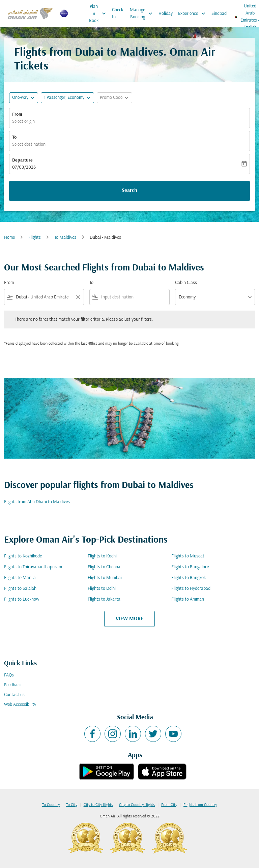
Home (9, 238)
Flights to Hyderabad (191, 589)
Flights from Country (200, 805)
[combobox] (44, 297)
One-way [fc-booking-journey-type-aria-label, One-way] (20, 98)
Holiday (166, 14)
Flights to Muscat (188, 556)
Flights (35, 238)
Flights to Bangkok (189, 578)
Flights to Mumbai (105, 578)
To (14, 137)
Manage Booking (143, 13)
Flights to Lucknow (22, 599)
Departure (22, 160)
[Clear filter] (78, 297)
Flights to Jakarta (104, 599)
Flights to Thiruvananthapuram (33, 567)
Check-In (118, 13)
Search (129, 191)
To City (72, 805)
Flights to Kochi (102, 556)
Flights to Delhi (102, 589)
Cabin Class (186, 283)
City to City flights (98, 805)
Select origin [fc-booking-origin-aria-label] (23, 122)
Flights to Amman (188, 599)
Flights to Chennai (105, 567)
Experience (193, 13)
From (17, 114)
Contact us (14, 695)
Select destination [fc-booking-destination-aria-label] (29, 144)
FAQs (9, 675)
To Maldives (65, 238)
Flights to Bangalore (190, 567)
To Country (51, 805)
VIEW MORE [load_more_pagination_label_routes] (129, 619)
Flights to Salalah (20, 589)
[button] (67, 98)
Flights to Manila (20, 578)
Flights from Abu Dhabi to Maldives (37, 502)
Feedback (13, 685)
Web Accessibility (20, 705)
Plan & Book (99, 13)
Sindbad (219, 14)
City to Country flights (137, 805)
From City (169, 805)
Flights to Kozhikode (23, 556)
